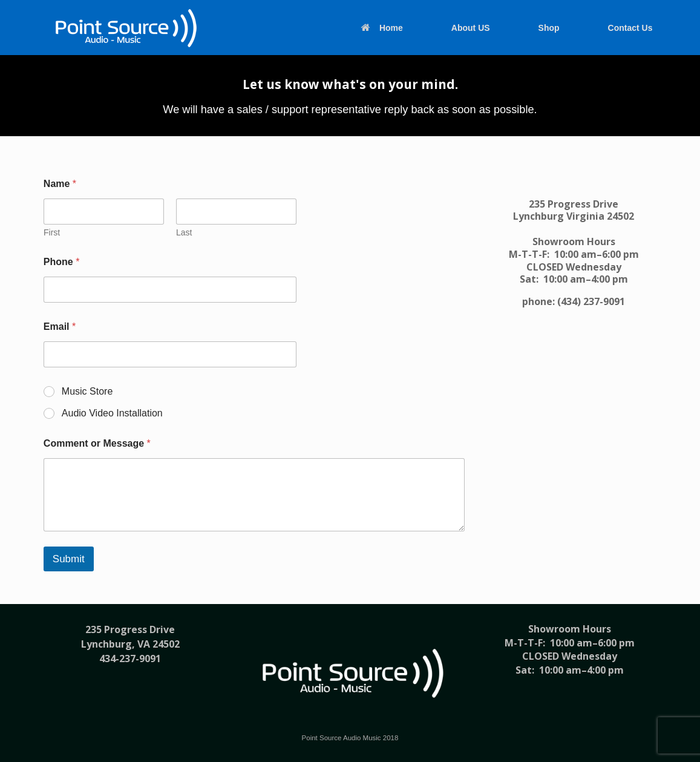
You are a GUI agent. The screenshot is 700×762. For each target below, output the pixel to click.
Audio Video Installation (112, 413)
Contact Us (630, 28)
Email (60, 327)
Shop (549, 28)
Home (382, 28)
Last (184, 232)
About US (471, 28)
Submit (69, 559)
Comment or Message (97, 443)
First (52, 232)
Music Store (87, 391)
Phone (62, 262)
